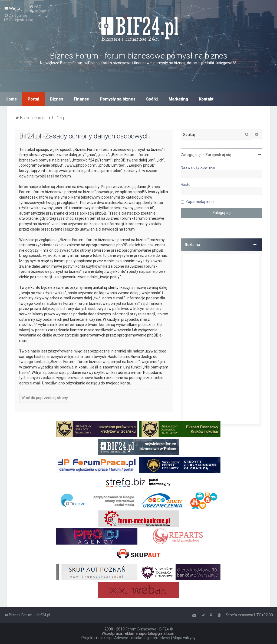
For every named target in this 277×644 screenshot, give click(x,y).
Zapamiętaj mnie (200, 202)
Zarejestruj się (218, 155)
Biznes (57, 99)
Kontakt (206, 99)
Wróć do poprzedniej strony (45, 398)
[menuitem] (35, 7)
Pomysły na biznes (118, 99)
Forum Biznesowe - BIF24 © (149, 629)
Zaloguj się (191, 155)
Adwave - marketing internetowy (142, 638)
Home (11, 99)
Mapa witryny (184, 638)
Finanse (81, 99)
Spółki (152, 99)
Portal (33, 99)
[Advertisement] (221, 339)
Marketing (178, 99)
